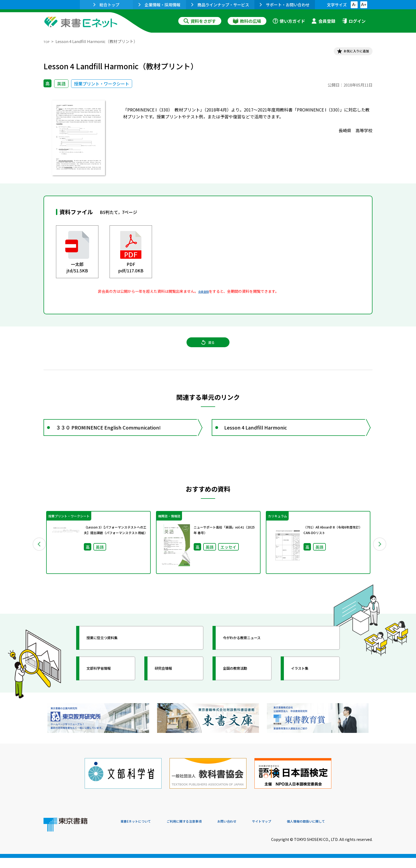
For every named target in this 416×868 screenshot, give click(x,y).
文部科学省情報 (107, 685)
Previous (36, 559)
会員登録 (323, 21)
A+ (364, 5)
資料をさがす (200, 21)
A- (354, 5)
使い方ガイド (289, 21)
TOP (48, 41)
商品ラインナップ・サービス (220, 5)
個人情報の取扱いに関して (347, 832)
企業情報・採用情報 (159, 5)
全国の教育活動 (243, 685)
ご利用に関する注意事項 (200, 832)
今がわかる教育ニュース (252, 654)
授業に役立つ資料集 (111, 654)
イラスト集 (306, 685)
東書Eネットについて (141, 832)
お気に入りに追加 (350, 53)
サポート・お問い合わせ (285, 5)
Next (380, 559)
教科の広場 (247, 21)
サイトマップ (293, 832)
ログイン (354, 21)
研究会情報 (170, 685)
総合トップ (106, 5)
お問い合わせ (252, 832)
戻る (208, 351)
